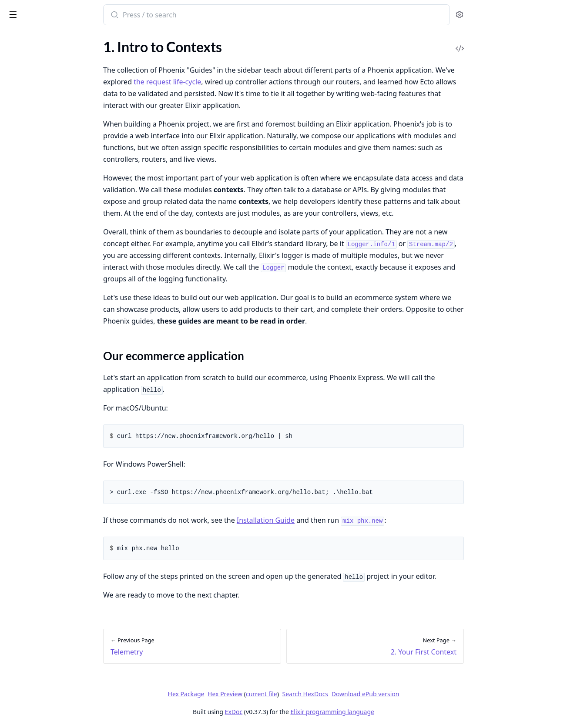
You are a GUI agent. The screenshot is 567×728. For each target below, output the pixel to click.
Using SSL (21, 688)
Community (24, 88)
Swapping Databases (37, 676)
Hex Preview (290, 694)
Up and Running (30, 76)
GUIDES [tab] (17, 37)
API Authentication (35, 409)
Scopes (17, 397)
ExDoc (299, 712)
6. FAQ (16, 343)
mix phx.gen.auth (32, 385)
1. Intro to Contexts (35, 265)
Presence (20, 450)
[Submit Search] (179, 16)
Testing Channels (32, 516)
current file (327, 694)
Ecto (13, 200)
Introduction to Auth (37, 373)
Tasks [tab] (99, 37)
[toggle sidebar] (119, 14)
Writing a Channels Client (45, 700)
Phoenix (46, 10)
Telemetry (21, 235)
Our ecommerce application (57, 281)
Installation (23, 64)
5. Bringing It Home (35, 332)
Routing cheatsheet (35, 623)
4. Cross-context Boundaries (49, 320)
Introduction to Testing (40, 480)
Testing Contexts (31, 492)
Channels (20, 439)
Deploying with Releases (43, 558)
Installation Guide (331, 520)
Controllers (23, 176)
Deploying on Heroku (38, 593)
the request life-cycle (233, 82)
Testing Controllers (35, 504)
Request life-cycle (32, 141)
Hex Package (252, 694)
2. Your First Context (37, 296)
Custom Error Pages (36, 653)
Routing (18, 165)
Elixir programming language (398, 712)
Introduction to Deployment (49, 546)
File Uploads (25, 665)
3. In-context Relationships (46, 308)
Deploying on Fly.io (35, 569)
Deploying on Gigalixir (39, 581)
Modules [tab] (56, 37)
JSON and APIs (29, 212)
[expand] (122, 66)
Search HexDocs (371, 694)
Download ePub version (431, 694)
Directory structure (35, 129)
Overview (21, 52)
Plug (13, 153)
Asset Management (35, 223)
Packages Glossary (34, 99)
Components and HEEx (41, 188)
